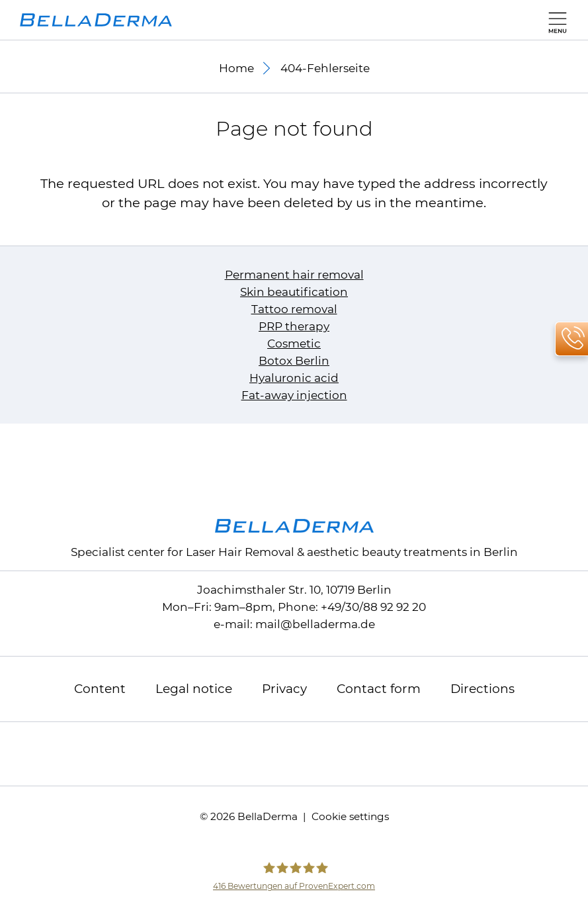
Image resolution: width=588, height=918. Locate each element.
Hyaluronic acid (294, 378)
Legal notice (194, 689)
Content (100, 689)
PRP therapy (294, 326)
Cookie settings (350, 816)
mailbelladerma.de (315, 624)
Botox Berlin (294, 361)
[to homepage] (96, 20)
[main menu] (555, 20)
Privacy (284, 689)
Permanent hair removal (294, 275)
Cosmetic (294, 344)
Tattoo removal (294, 309)
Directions (483, 689)
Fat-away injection (294, 395)
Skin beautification (294, 292)
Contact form (379, 689)
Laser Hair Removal (240, 552)
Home (236, 68)
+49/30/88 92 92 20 (373, 607)
